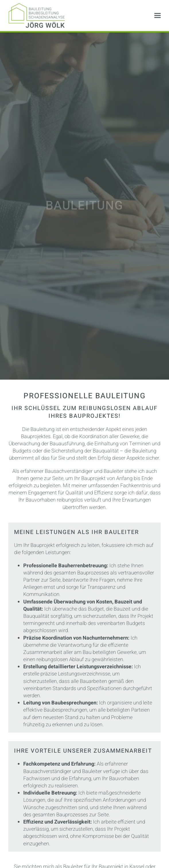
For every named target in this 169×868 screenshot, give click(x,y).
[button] (158, 15)
